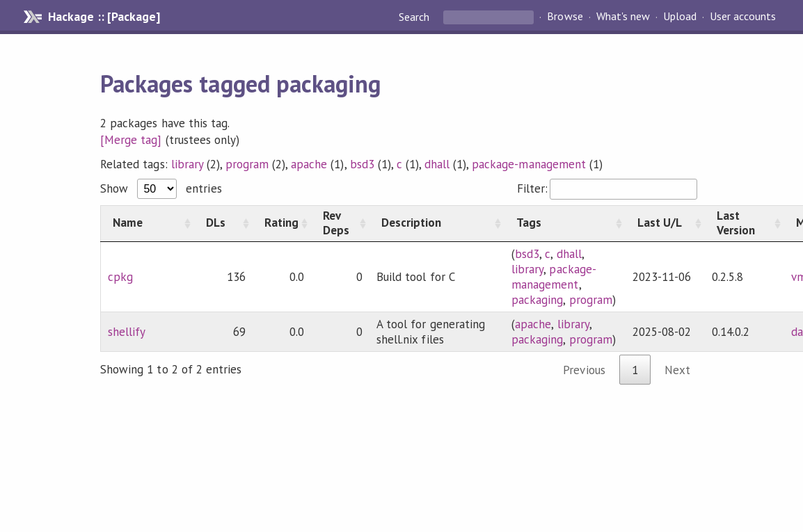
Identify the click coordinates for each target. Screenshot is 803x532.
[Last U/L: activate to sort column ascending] (665, 223)
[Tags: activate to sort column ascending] (565, 223)
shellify (127, 332)
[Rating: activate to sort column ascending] (282, 223)
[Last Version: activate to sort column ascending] (745, 223)
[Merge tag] (131, 140)
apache (309, 164)
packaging (537, 300)
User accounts (743, 17)
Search (415, 17)
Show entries (161, 188)
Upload (680, 17)
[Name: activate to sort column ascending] (148, 223)
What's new (623, 17)
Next (677, 370)
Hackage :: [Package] (104, 17)
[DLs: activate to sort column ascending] (223, 223)
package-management (528, 164)
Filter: (607, 188)
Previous (584, 370)
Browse (565, 17)
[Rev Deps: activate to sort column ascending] (340, 223)
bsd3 (362, 164)
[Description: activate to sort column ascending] (437, 223)
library (187, 164)
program (247, 164)
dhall (437, 164)
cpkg (120, 277)
